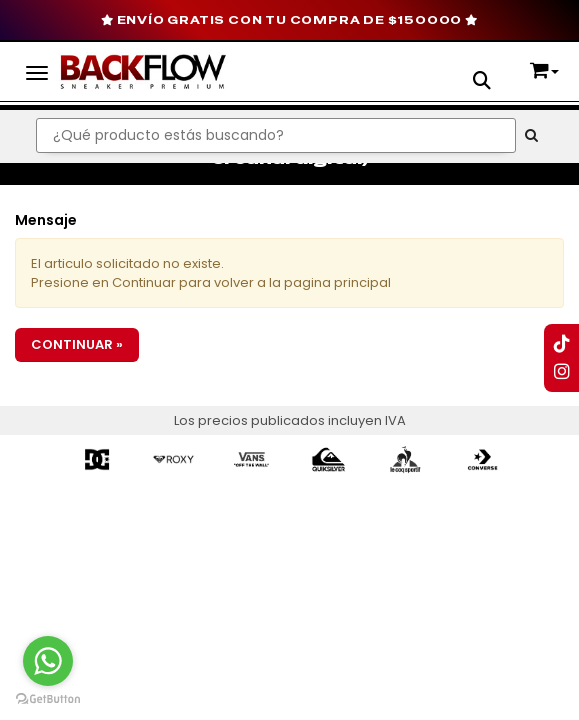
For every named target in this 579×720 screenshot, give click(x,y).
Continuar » (77, 344)
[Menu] (37, 70)
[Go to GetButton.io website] (48, 699)
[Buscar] (531, 136)
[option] (97, 459)
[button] (482, 82)
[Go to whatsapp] (48, 661)
